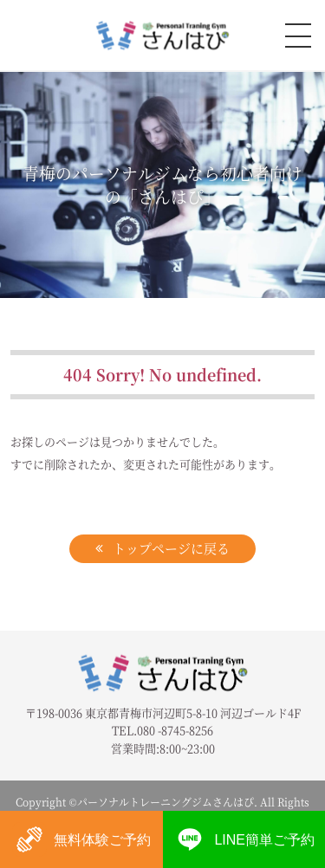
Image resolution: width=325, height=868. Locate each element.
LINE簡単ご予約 (244, 839)
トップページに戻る (171, 548)
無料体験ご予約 (81, 839)
